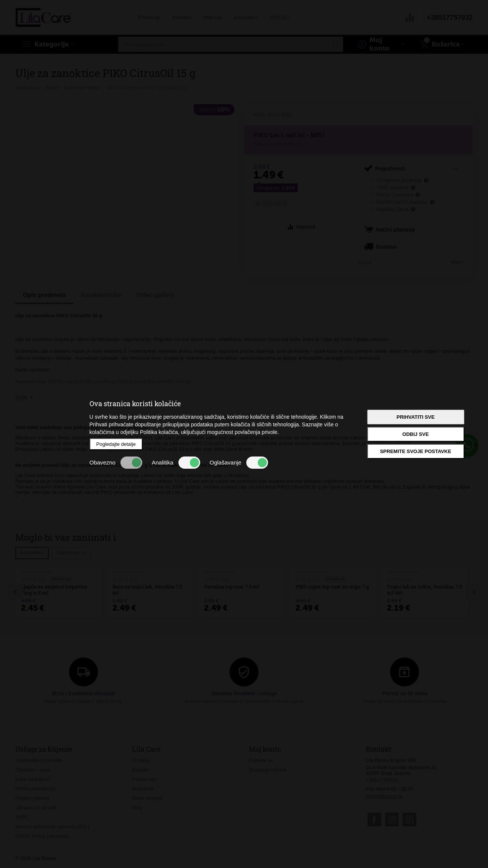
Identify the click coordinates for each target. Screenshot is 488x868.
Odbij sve (415, 434)
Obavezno (116, 463)
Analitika (176, 463)
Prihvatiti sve (416, 417)
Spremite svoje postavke (416, 451)
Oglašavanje (239, 463)
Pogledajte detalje (116, 444)
